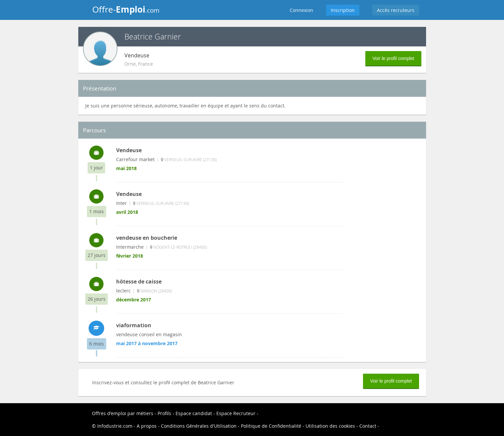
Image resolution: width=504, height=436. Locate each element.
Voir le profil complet (393, 58)
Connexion (301, 10)
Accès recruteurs (396, 10)
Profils (164, 413)
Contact (368, 426)
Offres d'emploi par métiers (123, 413)
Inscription (343, 10)
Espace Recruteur (236, 413)
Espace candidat (194, 413)
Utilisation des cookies (330, 426)
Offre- (126, 9)
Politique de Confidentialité (271, 426)
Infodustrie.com (115, 426)
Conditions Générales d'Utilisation (199, 426)
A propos (147, 426)
